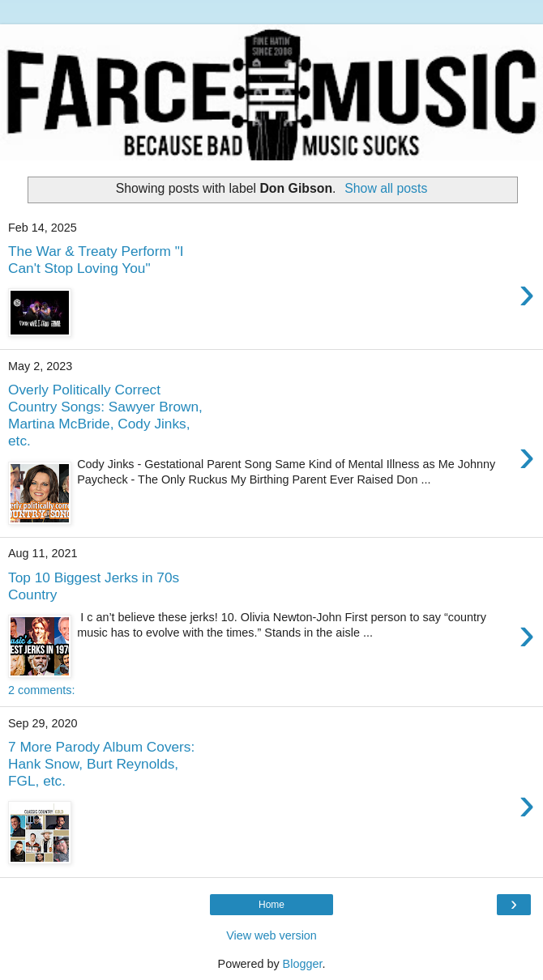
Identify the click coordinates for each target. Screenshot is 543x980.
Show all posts (386, 188)
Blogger (303, 964)
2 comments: (41, 690)
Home (271, 905)
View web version (271, 935)
